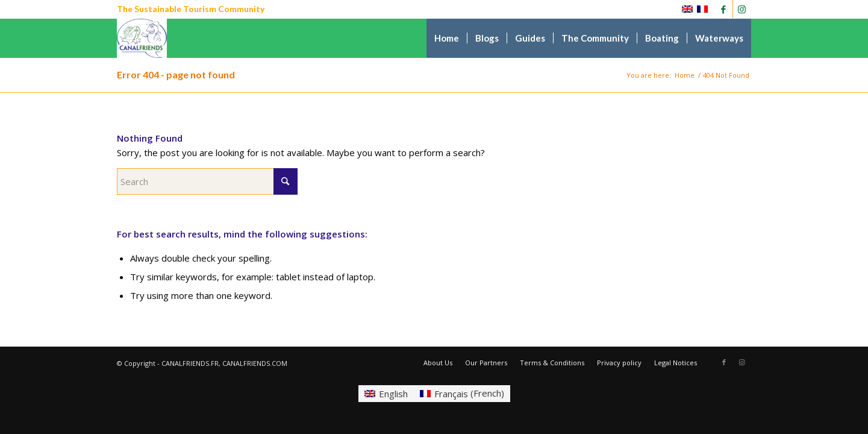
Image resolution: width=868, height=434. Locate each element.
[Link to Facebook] (724, 9)
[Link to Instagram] (742, 9)
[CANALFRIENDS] (142, 38)
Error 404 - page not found (176, 74)
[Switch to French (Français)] (462, 393)
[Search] (207, 181)
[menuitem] (447, 38)
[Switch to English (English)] (386, 393)
